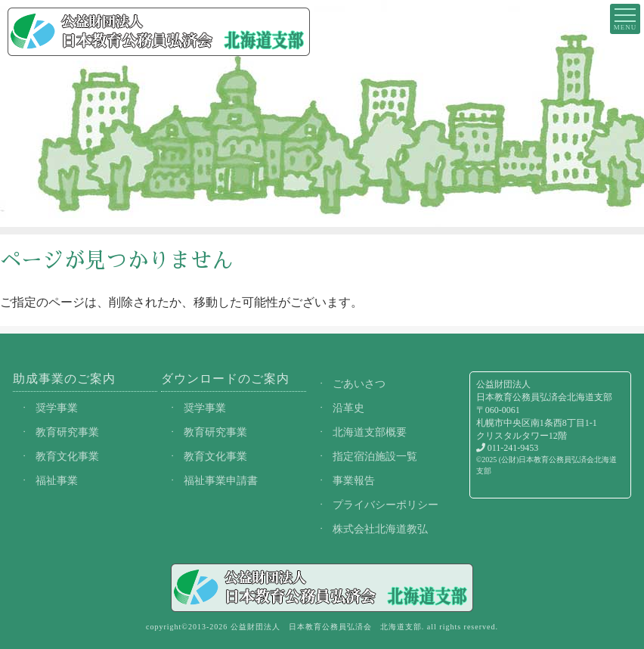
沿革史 (348, 408)
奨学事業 (57, 408)
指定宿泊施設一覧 (375, 456)
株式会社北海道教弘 (380, 529)
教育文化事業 (67, 456)
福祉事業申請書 (221, 480)
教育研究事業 (67, 432)
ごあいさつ (359, 383)
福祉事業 (57, 480)
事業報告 (354, 480)
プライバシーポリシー (385, 505)
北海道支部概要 (370, 432)
